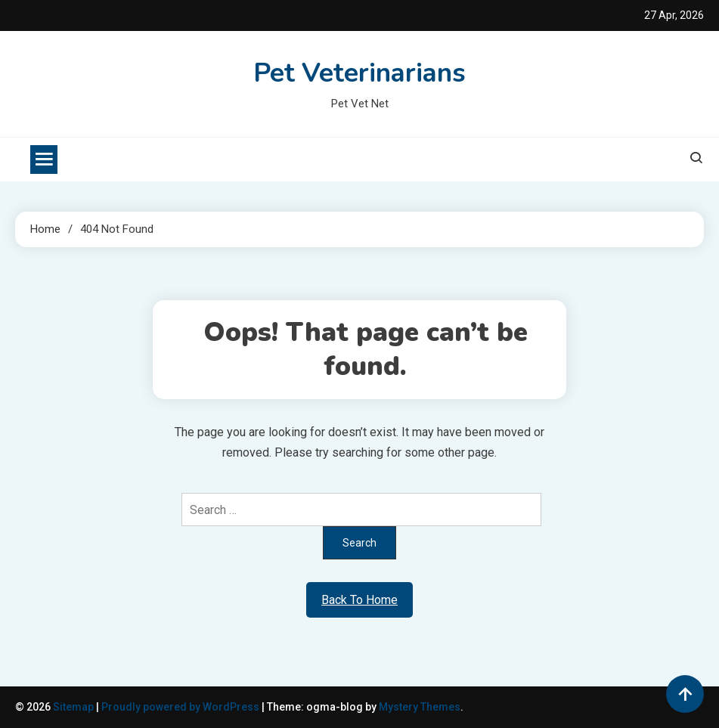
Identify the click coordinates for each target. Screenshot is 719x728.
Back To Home (359, 600)
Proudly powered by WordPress (181, 707)
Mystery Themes (420, 707)
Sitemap (73, 707)
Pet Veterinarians (359, 73)
